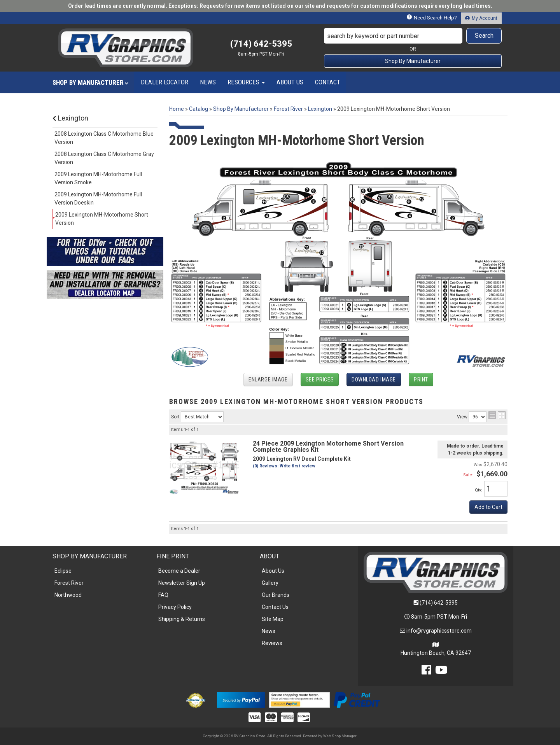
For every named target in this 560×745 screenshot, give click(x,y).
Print (421, 379)
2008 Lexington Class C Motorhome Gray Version (104, 158)
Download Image (374, 379)
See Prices (320, 379)
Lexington (70, 118)
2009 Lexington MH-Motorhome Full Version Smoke (98, 178)
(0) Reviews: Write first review (284, 466)
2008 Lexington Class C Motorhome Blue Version (104, 138)
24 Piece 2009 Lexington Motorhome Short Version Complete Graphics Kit (328, 447)
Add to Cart (488, 507)
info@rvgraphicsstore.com (439, 631)
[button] (413, 36)
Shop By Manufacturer (413, 61)
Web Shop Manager (340, 736)
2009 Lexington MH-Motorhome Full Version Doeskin (98, 198)
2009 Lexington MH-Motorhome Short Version (102, 219)
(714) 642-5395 (439, 603)
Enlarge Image (268, 379)
